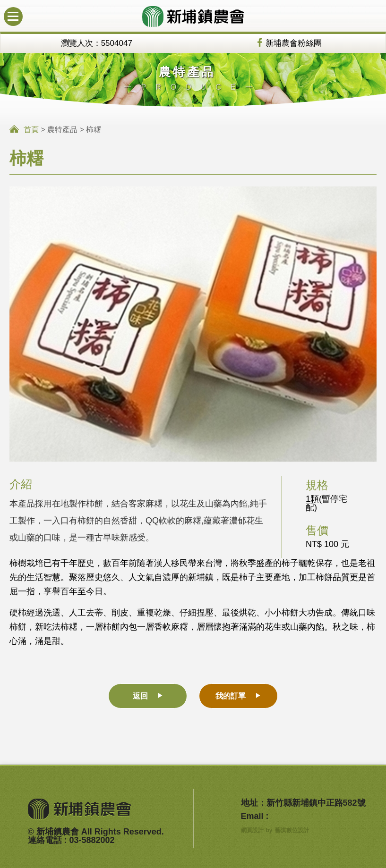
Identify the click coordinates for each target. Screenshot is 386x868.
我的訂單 (231, 696)
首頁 (31, 130)
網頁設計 (252, 830)
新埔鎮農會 (193, 17)
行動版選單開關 (11, 12)
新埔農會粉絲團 (294, 43)
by (269, 830)
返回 (140, 696)
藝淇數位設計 (292, 830)
